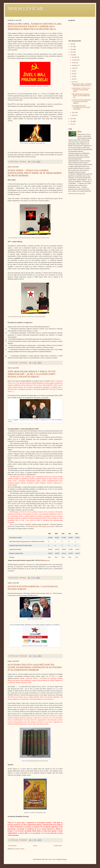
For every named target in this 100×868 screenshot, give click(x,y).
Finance (52, 381)
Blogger (65, 859)
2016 (72, 49)
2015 (72, 52)
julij (73, 71)
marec (74, 82)
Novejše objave (12, 846)
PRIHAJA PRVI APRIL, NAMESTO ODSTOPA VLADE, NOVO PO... (82, 85)
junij (73, 74)
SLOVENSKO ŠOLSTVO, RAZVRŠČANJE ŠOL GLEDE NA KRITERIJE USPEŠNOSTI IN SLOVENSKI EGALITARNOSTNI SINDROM (35, 667)
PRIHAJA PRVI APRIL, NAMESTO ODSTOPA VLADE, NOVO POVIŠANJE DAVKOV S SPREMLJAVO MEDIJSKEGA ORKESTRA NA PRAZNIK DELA (35, 26)
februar (74, 112)
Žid (81, 132)
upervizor (47, 560)
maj (73, 76)
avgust (74, 68)
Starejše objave (58, 846)
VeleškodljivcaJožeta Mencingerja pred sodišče (40, 526)
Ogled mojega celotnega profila (77, 194)
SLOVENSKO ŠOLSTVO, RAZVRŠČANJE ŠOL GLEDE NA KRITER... (81, 107)
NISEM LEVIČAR (25, 9)
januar (74, 115)
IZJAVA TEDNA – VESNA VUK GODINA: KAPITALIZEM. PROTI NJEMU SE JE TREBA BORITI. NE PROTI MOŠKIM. (35, 173)
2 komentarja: (23, 162)
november (75, 60)
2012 (72, 121)
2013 (72, 119)
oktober (74, 63)
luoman (54, 859)
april (73, 79)
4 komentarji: (23, 578)
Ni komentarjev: (23, 656)
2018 (72, 44)
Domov (35, 846)
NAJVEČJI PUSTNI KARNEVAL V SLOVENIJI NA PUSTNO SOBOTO (82, 102)
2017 (72, 47)
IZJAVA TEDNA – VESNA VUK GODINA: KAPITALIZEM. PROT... (81, 90)
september (75, 65)
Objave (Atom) (20, 849)
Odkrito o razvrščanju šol (41, 678)
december (75, 57)
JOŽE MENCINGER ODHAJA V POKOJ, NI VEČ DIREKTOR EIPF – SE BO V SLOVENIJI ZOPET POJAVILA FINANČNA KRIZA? (32, 374)
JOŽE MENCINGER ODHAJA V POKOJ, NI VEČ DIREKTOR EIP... (81, 96)
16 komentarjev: (23, 363)
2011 (72, 124)
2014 (72, 55)
